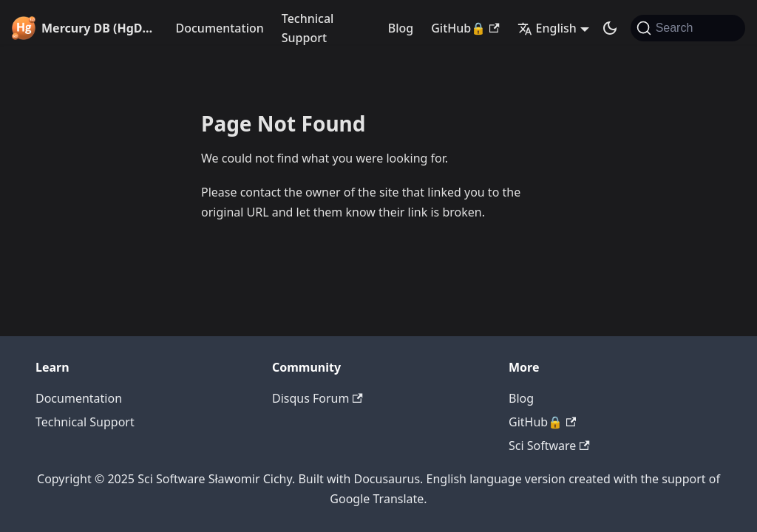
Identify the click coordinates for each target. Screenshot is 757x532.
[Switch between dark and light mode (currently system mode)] (610, 28)
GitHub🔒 (465, 28)
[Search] (688, 28)
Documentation (220, 28)
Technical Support (308, 28)
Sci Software (549, 446)
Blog (401, 28)
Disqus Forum (318, 398)
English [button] (547, 28)
